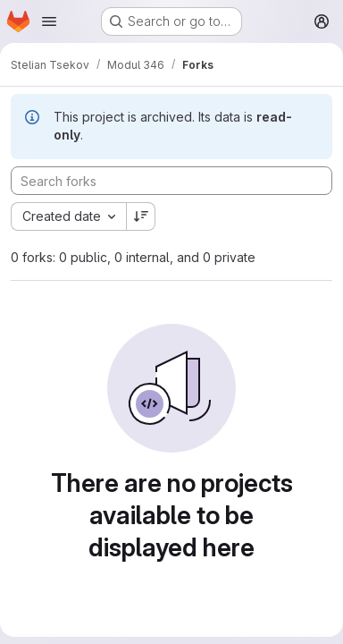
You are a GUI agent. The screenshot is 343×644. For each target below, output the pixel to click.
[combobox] (68, 216)
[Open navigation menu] (49, 21)
